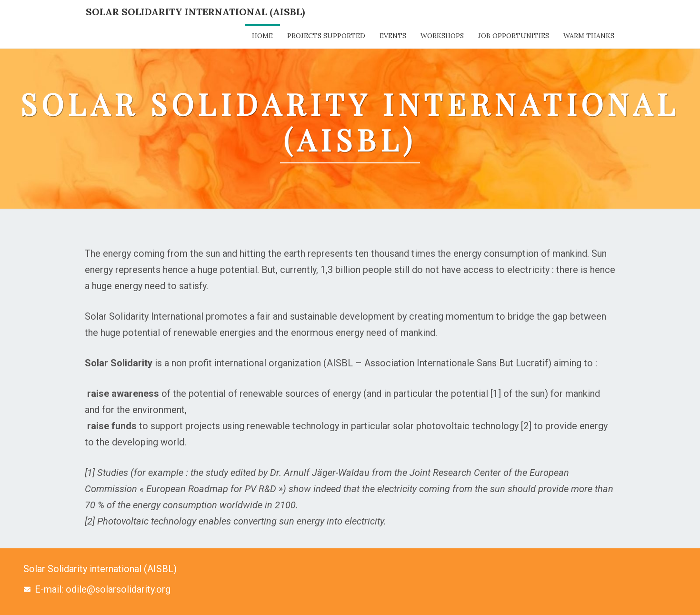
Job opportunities (514, 36)
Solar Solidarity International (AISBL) (195, 12)
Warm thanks (589, 36)
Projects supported (326, 36)
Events (393, 36)
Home (262, 36)
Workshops (442, 36)
